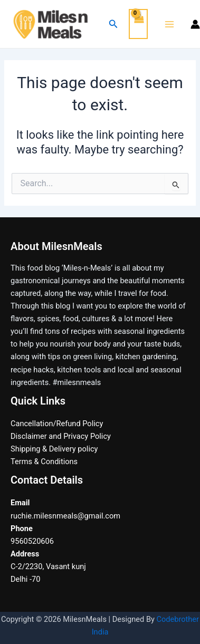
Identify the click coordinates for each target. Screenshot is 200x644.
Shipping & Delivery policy (54, 449)
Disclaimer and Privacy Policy (61, 436)
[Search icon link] (113, 24)
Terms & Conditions (44, 462)
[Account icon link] (195, 24)
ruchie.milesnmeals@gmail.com (65, 516)
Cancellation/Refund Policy (57, 424)
